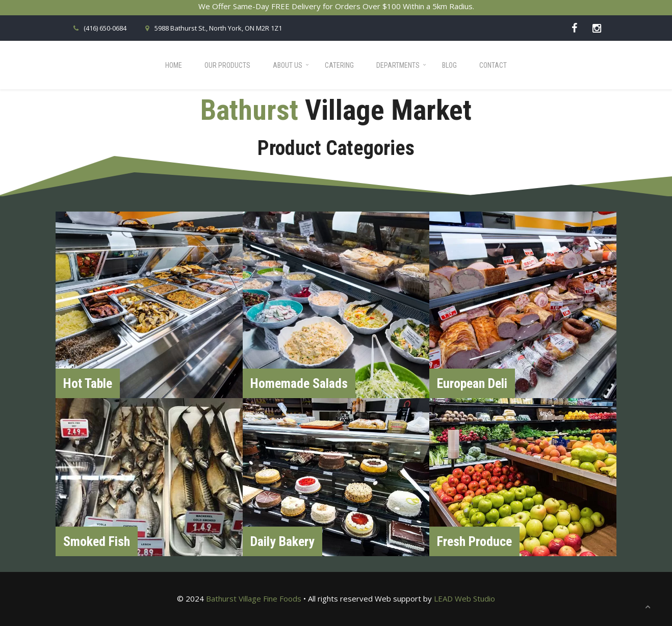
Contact (493, 65)
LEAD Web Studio (464, 598)
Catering (339, 65)
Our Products (227, 65)
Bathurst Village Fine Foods (254, 598)
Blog (449, 65)
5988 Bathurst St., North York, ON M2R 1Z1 (212, 28)
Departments (398, 65)
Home (174, 65)
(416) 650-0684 (99, 28)
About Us (288, 65)
